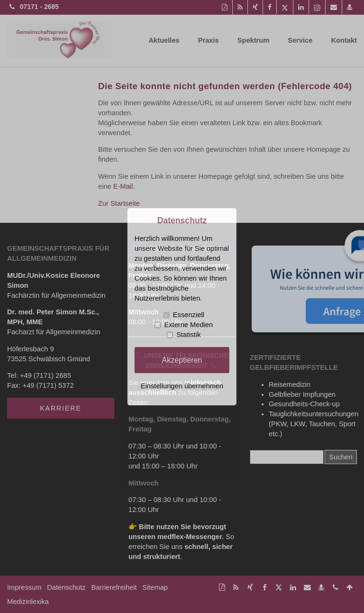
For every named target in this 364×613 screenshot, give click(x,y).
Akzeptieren (182, 360)
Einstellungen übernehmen (182, 386)
